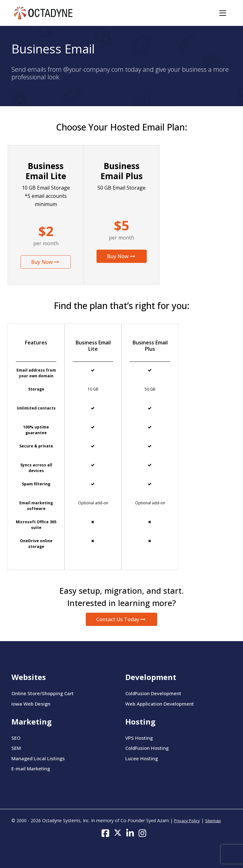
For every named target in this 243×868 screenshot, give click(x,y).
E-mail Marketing (31, 768)
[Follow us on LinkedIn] (130, 833)
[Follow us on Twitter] (118, 833)
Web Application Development (160, 704)
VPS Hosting (139, 738)
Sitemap (213, 821)
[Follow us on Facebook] (105, 833)
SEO (16, 738)
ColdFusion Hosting (147, 748)
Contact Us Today (121, 619)
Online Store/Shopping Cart (43, 693)
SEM (16, 748)
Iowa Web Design (31, 704)
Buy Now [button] (46, 262)
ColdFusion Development (153, 693)
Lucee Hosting (142, 758)
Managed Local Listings (38, 758)
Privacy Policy (187, 821)
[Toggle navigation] (223, 13)
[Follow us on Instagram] (142, 833)
